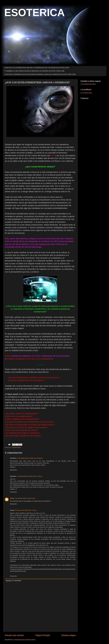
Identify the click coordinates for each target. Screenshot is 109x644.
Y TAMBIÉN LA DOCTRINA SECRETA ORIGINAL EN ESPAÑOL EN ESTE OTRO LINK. (35, 71)
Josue (12, 498)
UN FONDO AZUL (86, 93)
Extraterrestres (16, 447)
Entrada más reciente (14, 635)
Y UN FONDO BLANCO (88, 84)
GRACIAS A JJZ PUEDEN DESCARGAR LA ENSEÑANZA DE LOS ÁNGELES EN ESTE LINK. (37, 68)
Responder (13, 470)
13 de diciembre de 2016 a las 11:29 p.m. (30, 476)
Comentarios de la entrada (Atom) (25, 640)
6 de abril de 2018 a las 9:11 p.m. (25, 498)
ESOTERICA (34, 13)
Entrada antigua (69, 635)
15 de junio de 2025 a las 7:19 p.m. (26, 510)
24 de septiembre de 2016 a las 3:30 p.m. (30, 458)
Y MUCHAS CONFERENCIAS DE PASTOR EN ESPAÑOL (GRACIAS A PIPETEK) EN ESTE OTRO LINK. (40, 74)
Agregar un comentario (13, 581)
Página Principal (43, 635)
